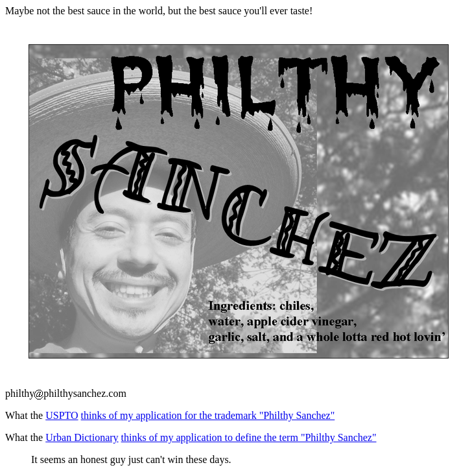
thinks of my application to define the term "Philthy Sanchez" (249, 437)
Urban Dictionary (82, 437)
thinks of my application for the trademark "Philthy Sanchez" (208, 415)
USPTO (62, 415)
